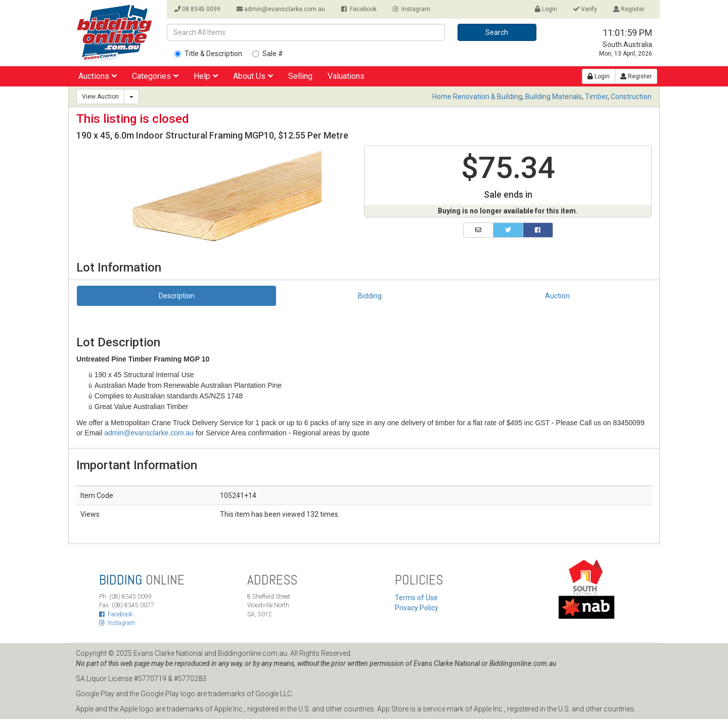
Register (629, 9)
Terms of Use (416, 598)
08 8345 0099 (197, 9)
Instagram (412, 9)
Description (177, 296)
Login (546, 9)
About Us (253, 76)
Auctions (98, 76)
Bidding (370, 296)
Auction (557, 296)
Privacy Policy (417, 608)
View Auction (100, 97)
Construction (631, 97)
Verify (585, 9)
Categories (155, 76)
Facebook (359, 9)
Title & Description (208, 54)
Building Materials (554, 97)
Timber (596, 97)
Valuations (346, 76)
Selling (300, 76)
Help (206, 76)
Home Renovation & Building (477, 97)
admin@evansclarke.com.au (281, 9)
